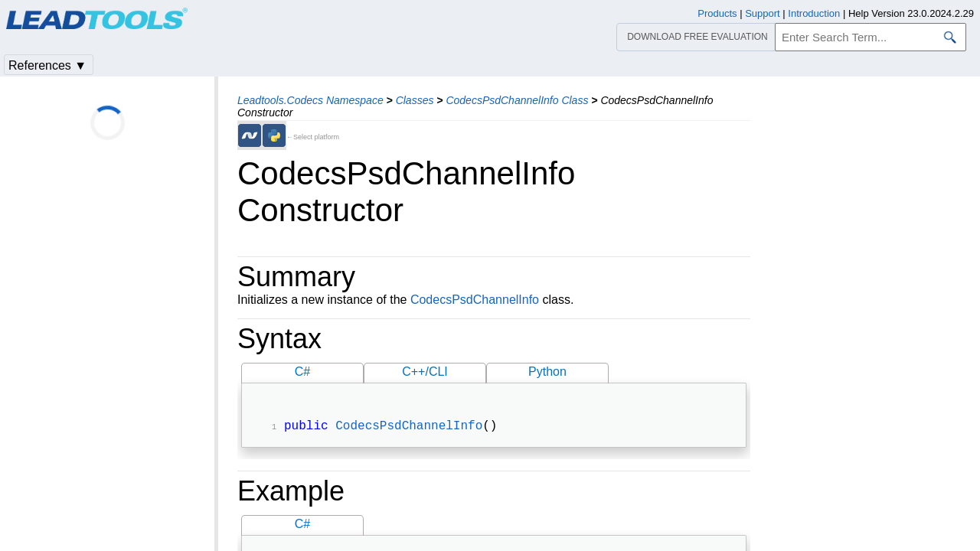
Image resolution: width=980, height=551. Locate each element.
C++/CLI (425, 372)
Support (763, 13)
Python (547, 372)
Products (717, 13)
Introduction (814, 13)
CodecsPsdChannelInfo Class (517, 100)
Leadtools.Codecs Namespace (310, 100)
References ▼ (47, 65)
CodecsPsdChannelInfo (475, 300)
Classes (415, 100)
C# (302, 372)
